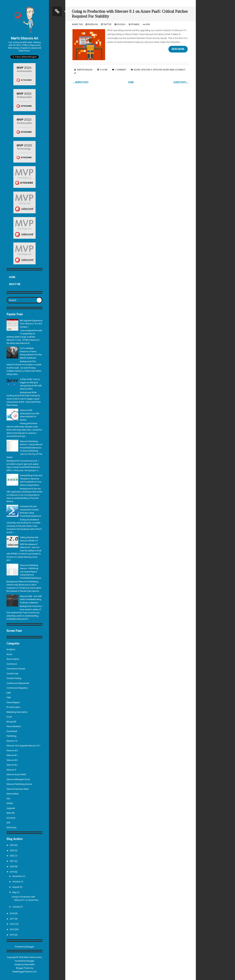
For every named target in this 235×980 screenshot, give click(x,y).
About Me (15, 284)
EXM (9, 693)
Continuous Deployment (18, 683)
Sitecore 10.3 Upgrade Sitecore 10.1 (23, 746)
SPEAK (10, 803)
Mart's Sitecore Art (24, 38)
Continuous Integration (17, 688)
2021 (12, 861)
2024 (12, 845)
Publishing (11, 736)
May (15, 892)
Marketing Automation (17, 712)
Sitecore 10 (12, 741)
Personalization (14, 726)
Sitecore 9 (11, 770)
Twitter (106, 24)
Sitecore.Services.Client (18, 789)
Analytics (11, 649)
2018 (12, 913)
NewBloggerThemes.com (25, 972)
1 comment (121, 70)
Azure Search (13, 659)
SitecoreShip (13, 794)
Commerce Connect (16, 669)
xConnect (11, 818)
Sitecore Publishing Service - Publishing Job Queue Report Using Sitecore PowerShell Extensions (31, 572)
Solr (8, 799)
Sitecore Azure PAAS (16, 774)
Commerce (12, 664)
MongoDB (11, 722)
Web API (11, 813)
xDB (8, 823)
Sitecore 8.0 (12, 750)
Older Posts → (181, 82)
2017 (12, 919)
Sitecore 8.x (12, 765)
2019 (12, 872)
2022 (12, 856)
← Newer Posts (80, 82)
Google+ (120, 24)
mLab (9, 717)
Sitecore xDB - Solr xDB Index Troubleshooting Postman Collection (31, 599)
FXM (9, 697)
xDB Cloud (11, 827)
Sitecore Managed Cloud (18, 779)
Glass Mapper (13, 702)
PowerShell (12, 731)
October (16, 882)
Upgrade (11, 808)
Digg (146, 24)
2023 (12, 850)
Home (12, 277)
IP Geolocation (13, 707)
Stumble (134, 24)
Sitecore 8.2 (12, 760)
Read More (178, 49)
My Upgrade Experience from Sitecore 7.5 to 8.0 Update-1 (31, 324)
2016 (12, 924)
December (18, 876)
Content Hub (12, 674)
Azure (9, 654)
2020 (12, 866)
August (16, 887)
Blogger (30, 947)
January (16, 907)
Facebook (92, 24)
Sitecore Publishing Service (19, 784)
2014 (12, 935)
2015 (12, 929)
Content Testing (14, 678)
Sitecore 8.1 (12, 755)
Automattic (30, 964)
